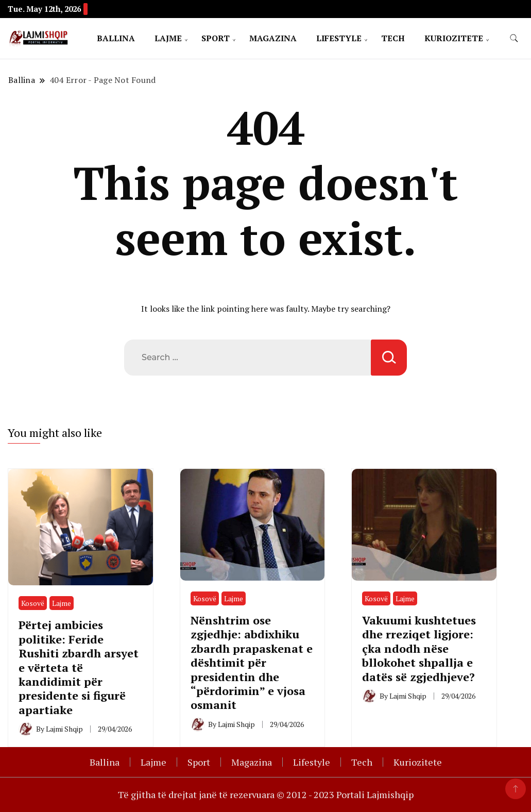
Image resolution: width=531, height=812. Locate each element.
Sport (216, 38)
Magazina (273, 38)
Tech (393, 38)
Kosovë (33, 603)
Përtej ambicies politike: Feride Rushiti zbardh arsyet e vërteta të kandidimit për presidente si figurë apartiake (79, 667)
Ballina (116, 38)
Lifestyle (339, 38)
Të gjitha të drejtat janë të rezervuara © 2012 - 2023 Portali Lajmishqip (266, 794)
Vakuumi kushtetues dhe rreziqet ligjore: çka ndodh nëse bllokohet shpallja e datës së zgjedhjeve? (419, 648)
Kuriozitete (454, 38)
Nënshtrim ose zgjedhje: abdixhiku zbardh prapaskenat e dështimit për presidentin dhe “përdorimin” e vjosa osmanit (252, 663)
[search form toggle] (514, 38)
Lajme (168, 38)
